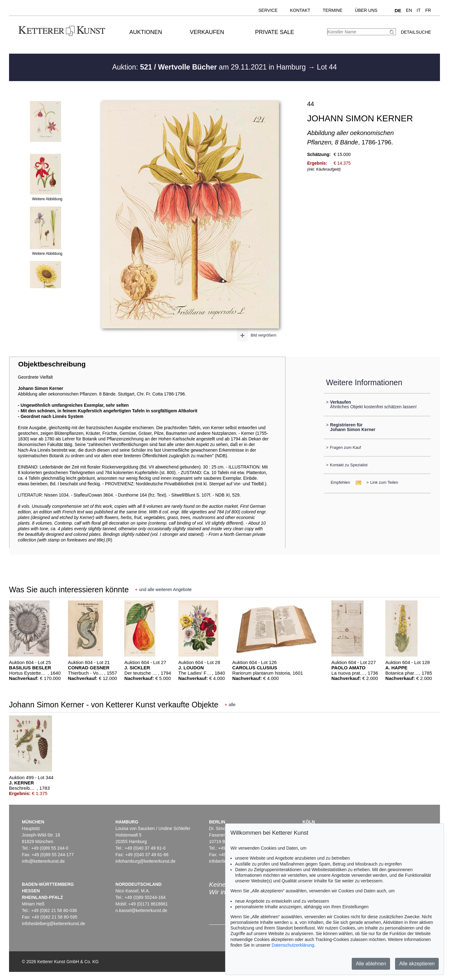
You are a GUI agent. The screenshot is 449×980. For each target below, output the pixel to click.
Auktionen (146, 32)
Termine (333, 10)
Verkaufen (207, 32)
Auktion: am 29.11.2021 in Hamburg (210, 67)
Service (268, 10)
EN (409, 10)
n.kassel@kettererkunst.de (141, 910)
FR (428, 10)
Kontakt (300, 10)
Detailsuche (416, 32)
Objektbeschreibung (52, 364)
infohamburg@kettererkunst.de (145, 861)
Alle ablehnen (371, 964)
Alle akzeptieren (417, 964)
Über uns (366, 10)
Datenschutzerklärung (293, 945)
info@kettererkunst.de (43, 861)
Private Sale (275, 32)
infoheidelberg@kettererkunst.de (53, 924)
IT (418, 10)
